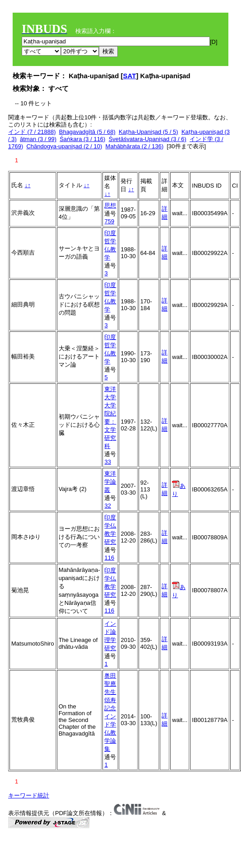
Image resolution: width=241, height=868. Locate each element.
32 (107, 506)
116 (109, 558)
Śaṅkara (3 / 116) (82, 139)
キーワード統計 (29, 795)
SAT (130, 76)
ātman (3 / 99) (38, 139)
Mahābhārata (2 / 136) (135, 146)
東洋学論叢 (110, 482)
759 (109, 221)
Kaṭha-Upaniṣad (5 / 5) (148, 132)
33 (107, 462)
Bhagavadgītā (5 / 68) (87, 132)
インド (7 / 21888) (32, 132)
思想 (110, 205)
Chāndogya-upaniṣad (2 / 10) (64, 146)
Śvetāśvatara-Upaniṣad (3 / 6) (148, 139)
